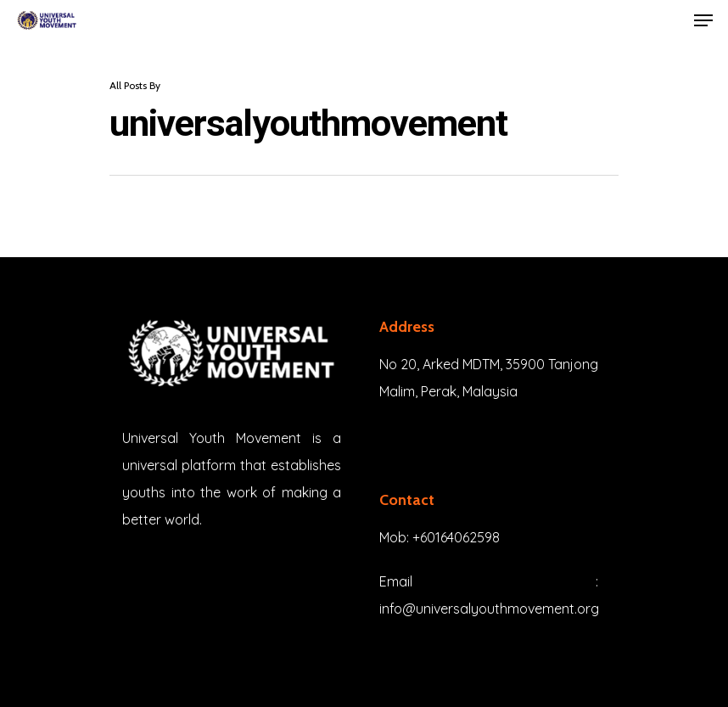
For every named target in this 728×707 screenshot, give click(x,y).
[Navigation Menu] (703, 20)
